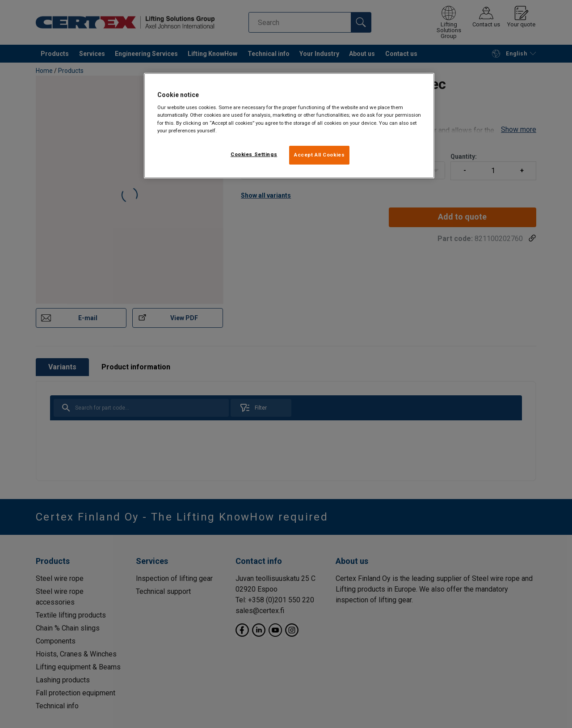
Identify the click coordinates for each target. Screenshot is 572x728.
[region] (289, 126)
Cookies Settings (254, 154)
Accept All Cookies (319, 155)
